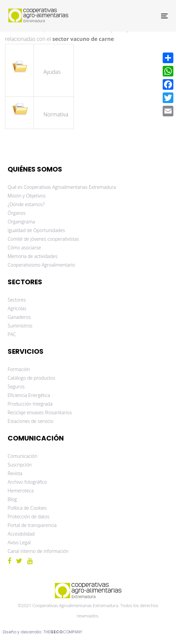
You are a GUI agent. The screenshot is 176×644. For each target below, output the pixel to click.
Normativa (56, 114)
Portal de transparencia (32, 525)
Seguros (16, 386)
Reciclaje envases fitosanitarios (40, 412)
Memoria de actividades (33, 256)
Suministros (20, 326)
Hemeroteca (21, 491)
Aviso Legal (19, 542)
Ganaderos (19, 317)
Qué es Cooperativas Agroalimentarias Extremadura (62, 187)
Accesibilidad (21, 534)
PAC (12, 334)
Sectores (17, 300)
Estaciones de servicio (30, 421)
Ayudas (53, 72)
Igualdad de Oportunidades (36, 230)
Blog (12, 499)
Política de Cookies (27, 508)
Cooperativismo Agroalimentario (41, 265)
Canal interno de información (38, 551)
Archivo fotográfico (27, 482)
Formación (19, 369)
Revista (15, 473)
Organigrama (21, 222)
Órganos (17, 213)
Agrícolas (17, 308)
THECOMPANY (63, 632)
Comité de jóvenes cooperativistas (43, 239)
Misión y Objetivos (27, 196)
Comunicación (22, 456)
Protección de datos (29, 516)
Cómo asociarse (24, 248)
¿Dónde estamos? (26, 204)
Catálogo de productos (31, 378)
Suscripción (20, 465)
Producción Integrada (30, 404)
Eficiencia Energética (29, 395)
